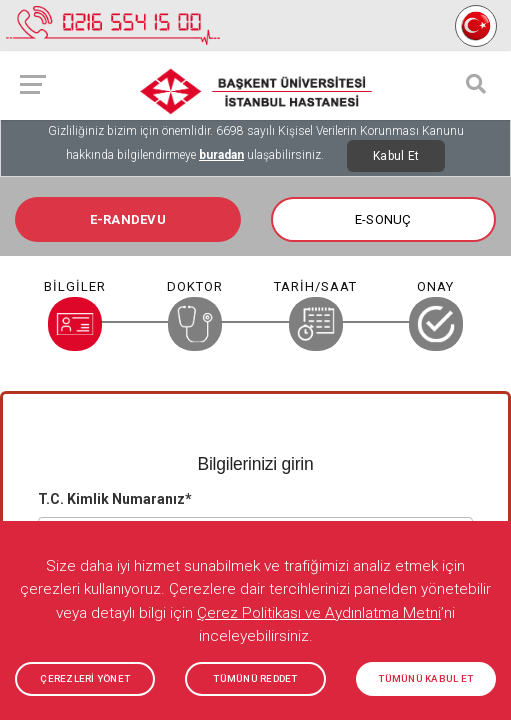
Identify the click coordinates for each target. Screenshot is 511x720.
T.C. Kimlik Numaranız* (115, 499)
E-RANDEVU (128, 219)
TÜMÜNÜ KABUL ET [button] (425, 678)
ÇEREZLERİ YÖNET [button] (85, 678)
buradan (221, 155)
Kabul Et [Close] (396, 156)
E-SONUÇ (383, 219)
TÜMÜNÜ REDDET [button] (255, 678)
